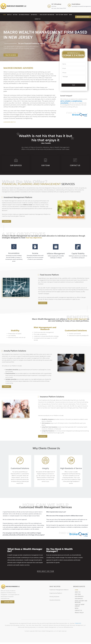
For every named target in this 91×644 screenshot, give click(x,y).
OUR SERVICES (35, 15)
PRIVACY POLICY (79, 613)
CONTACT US (38, 19)
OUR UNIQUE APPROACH (24, 15)
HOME (4, 15)
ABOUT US (9, 15)
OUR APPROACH (79, 596)
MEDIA (70, 15)
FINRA (77, 623)
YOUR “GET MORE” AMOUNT (62, 15)
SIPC (80, 623)
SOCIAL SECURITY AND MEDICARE (47, 15)
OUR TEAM (15, 15)
